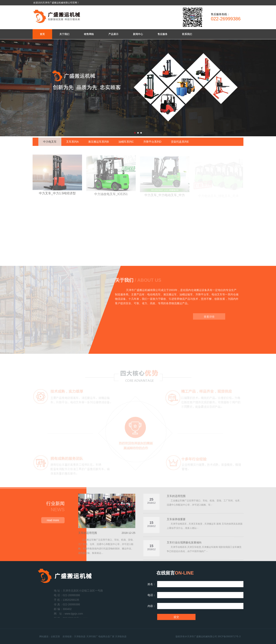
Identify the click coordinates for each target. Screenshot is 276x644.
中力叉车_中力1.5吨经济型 (57, 196)
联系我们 (187, 34)
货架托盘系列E (180, 142)
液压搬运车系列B (98, 142)
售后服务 (163, 34)
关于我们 (64, 34)
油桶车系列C (126, 142)
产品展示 (113, 34)
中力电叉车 (50, 142)
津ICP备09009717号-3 (229, 637)
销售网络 (89, 34)
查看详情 (209, 319)
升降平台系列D (152, 142)
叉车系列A (72, 142)
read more (53, 520)
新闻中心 (138, 34)
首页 (42, 34)
